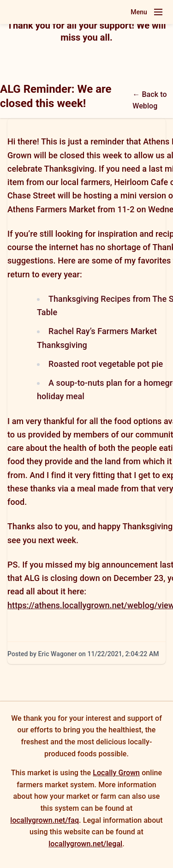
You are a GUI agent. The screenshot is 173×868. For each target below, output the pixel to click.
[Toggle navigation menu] (158, 12)
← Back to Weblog (149, 100)
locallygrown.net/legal (85, 844)
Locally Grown (116, 773)
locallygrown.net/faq (45, 820)
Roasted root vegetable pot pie (106, 364)
